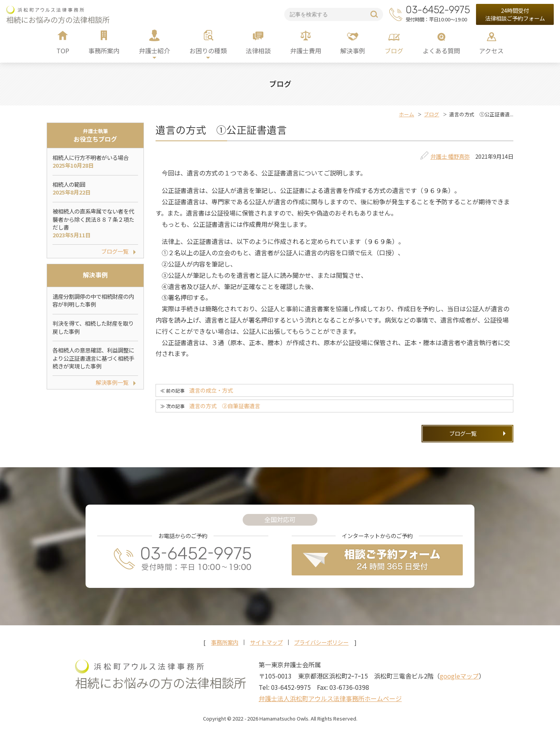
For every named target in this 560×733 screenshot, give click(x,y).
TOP (63, 51)
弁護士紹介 (154, 51)
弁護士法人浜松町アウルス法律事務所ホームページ (330, 698)
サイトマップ (266, 642)
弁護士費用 (306, 51)
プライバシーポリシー (321, 642)
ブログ (394, 51)
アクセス (491, 51)
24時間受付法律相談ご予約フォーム (515, 14)
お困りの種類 (208, 51)
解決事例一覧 (112, 382)
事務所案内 (104, 51)
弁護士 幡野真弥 (450, 156)
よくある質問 (441, 51)
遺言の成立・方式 (211, 390)
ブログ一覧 (463, 433)
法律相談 (258, 51)
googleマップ (459, 676)
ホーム (407, 114)
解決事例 (353, 51)
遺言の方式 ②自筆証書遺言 (225, 406)
